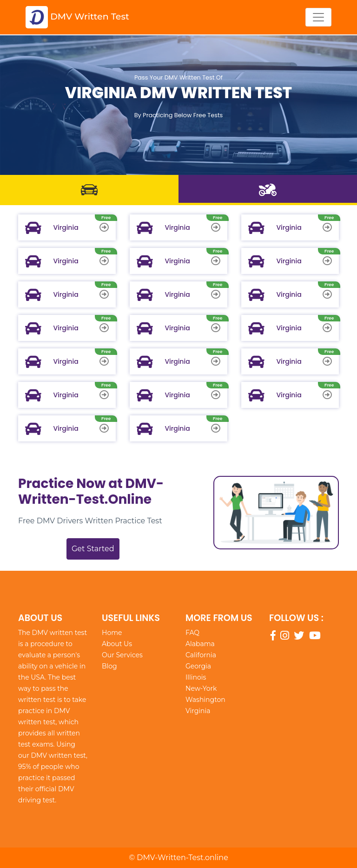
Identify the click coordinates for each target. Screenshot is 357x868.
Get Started (93, 549)
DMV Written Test (77, 17)
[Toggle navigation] (318, 17)
